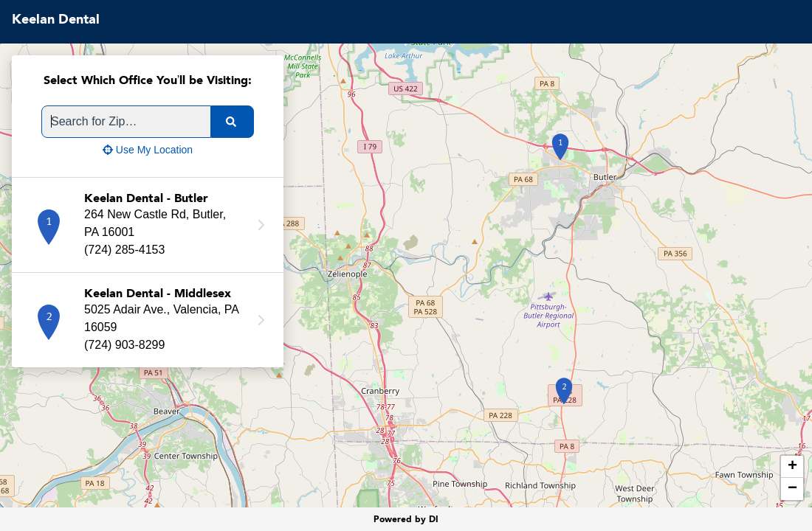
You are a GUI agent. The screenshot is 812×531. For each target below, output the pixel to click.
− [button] (792, 489)
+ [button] (792, 467)
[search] (233, 122)
